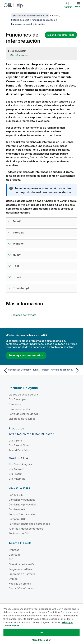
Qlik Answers (16, 469)
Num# (17, 255)
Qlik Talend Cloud (19, 445)
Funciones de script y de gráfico (28, 24)
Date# (17, 221)
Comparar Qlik (17, 519)
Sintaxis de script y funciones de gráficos (33, 20)
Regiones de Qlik (19, 533)
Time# (17, 277)
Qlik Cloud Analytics (20, 464)
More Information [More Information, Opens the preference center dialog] (41, 640)
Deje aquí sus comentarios (26, 355)
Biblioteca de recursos (22, 419)
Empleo (13, 579)
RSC (11, 559)
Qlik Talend (15, 441)
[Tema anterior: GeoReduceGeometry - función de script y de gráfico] (22, 370)
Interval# (19, 233)
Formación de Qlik (19, 409)
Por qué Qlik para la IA (22, 514)
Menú (78, 7)
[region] (41, 624)
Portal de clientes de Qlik (24, 414)
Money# (18, 244)
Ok (41, 632)
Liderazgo (15, 555)
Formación (15, 404)
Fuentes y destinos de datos (26, 529)
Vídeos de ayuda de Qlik (23, 395)
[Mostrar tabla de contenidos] (7, 16)
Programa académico (21, 569)
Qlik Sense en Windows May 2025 (30, 16)
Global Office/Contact (21, 588)
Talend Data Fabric (20, 450)
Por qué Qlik (16, 495)
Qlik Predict (15, 474)
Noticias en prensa (20, 584)
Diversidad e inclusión (22, 564)
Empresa (14, 550)
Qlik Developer (17, 399)
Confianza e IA (17, 509)
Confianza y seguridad (22, 500)
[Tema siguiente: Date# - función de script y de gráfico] (61, 370)
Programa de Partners (22, 574)
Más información (19, 55)
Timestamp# (21, 288)
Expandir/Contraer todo (61, 35)
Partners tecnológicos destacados (29, 524)
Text (16, 266)
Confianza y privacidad (22, 504)
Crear (55, 16)
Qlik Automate (17, 479)
